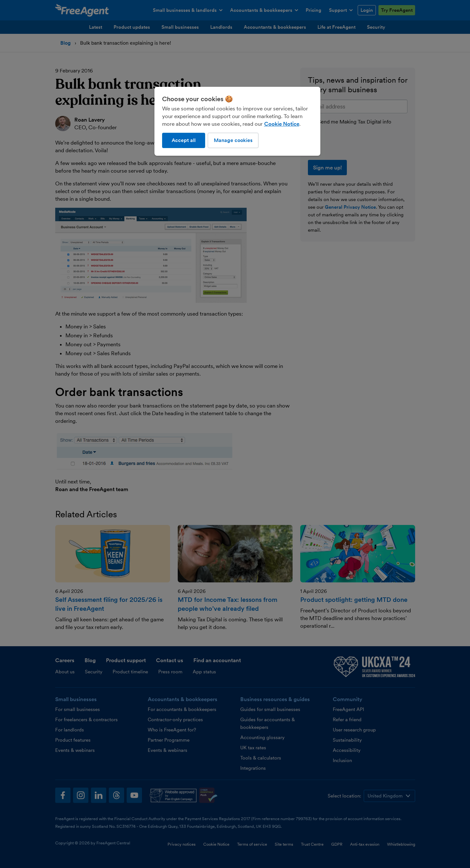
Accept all (184, 140)
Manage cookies (233, 140)
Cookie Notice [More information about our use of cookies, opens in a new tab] (282, 124)
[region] (237, 121)
